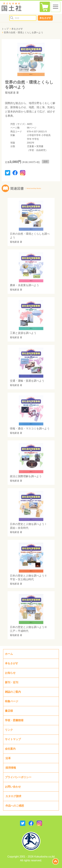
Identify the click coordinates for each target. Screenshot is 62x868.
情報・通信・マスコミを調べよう (30, 429)
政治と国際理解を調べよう (26, 476)
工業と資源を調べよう (23, 333)
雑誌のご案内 (13, 692)
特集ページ (12, 701)
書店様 (9, 711)
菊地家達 (10, 93)
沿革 (8, 758)
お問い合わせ (13, 787)
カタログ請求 (13, 796)
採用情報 (11, 768)
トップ (5, 29)
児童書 (30, 146)
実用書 (40, 146)
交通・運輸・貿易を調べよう (27, 381)
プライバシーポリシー (18, 777)
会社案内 (10, 749)
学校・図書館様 (14, 720)
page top (55, 861)
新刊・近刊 (12, 682)
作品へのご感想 (15, 806)
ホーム (9, 654)
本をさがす (45, 18)
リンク (9, 730)
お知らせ (10, 673)
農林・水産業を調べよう (24, 285)
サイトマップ (13, 739)
